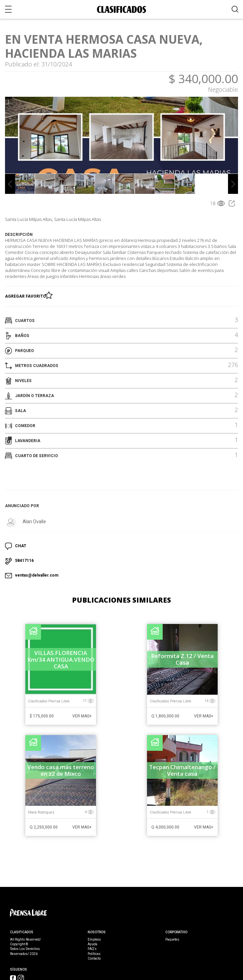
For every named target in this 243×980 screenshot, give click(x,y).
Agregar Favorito (26, 295)
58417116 (24, 561)
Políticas (94, 954)
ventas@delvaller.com (37, 575)
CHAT (21, 546)
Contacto (94, 959)
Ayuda (92, 944)
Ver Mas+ (82, 716)
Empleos (94, 940)
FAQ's (92, 949)
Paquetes (172, 940)
